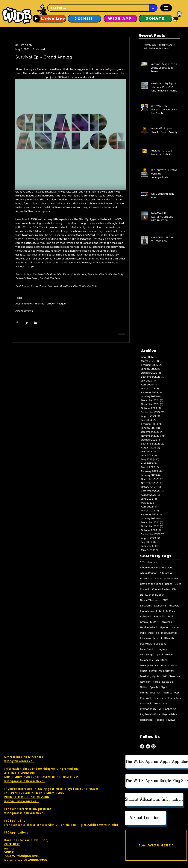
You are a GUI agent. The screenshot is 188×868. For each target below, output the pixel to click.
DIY (174, 589)
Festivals (174, 606)
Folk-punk (146, 616)
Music (174, 665)
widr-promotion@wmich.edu (25, 781)
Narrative (174, 676)
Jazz (155, 638)
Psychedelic (170, 709)
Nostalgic (168, 682)
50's (143, 562)
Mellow (169, 654)
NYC (164, 676)
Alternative (166, 573)
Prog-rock (146, 703)
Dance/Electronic (150, 600)
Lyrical (159, 654)
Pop (177, 693)
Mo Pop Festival (149, 665)
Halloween (166, 622)
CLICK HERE (12, 844)
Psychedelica (170, 714)
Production (174, 698)
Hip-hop (40, 304)
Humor (176, 627)
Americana (146, 578)
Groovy (51, 304)
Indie (143, 633)
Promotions (161, 703)
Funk (170, 616)
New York (146, 682)
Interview (145, 638)
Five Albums (147, 611)
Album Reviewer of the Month (157, 567)
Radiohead (146, 720)
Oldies (144, 687)
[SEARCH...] (95, 8)
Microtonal (162, 660)
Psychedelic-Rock (150, 714)
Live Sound (160, 644)
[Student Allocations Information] (154, 799)
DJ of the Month (155, 595)
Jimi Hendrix (167, 638)
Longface (162, 649)
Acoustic (153, 562)
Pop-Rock (146, 698)
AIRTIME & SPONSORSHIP (22, 773)
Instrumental (169, 633)
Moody (165, 665)
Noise (157, 682)
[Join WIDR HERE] (156, 845)
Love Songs (147, 654)
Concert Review (161, 589)
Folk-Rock (169, 611)
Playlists (167, 693)
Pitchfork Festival (150, 693)
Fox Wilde (160, 616)
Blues (178, 584)
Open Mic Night (158, 687)
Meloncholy (147, 660)
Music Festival (148, 671)
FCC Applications (16, 832)
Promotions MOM (150, 709)
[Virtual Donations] (145, 818)
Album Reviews (24, 304)
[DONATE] (155, 19)
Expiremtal (160, 606)
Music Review (167, 671)
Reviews (171, 720)
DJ (142, 595)
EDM (165, 600)
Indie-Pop (153, 633)
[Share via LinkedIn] (35, 323)
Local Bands (147, 649)
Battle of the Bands (151, 584)
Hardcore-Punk (149, 627)
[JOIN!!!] (84, 19)
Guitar (154, 622)
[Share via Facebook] (17, 323)
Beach (169, 584)
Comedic (145, 589)
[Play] (36, 19)
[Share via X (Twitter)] (26, 323)
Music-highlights (150, 676)
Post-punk (160, 698)
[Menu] (166, 8)
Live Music (146, 644)
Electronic (146, 606)
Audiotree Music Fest (167, 578)
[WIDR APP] (120, 19)
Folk (159, 611)
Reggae (61, 304)
